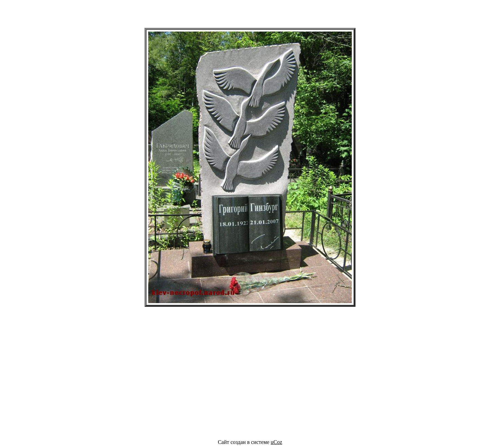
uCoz (276, 442)
